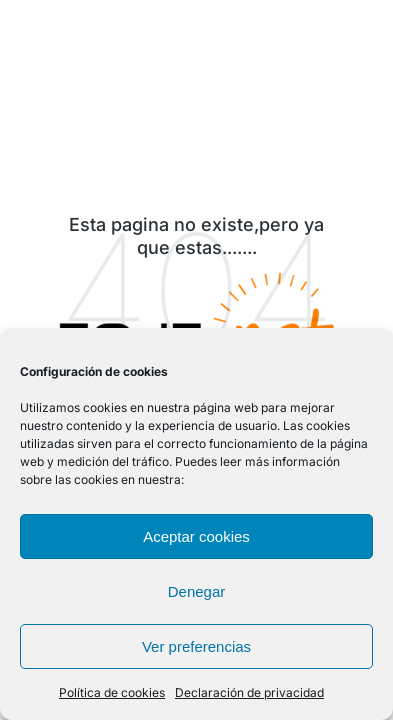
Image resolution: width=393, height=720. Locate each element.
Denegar (197, 591)
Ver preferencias (196, 646)
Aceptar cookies (196, 536)
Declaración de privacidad (249, 692)
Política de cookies (112, 692)
